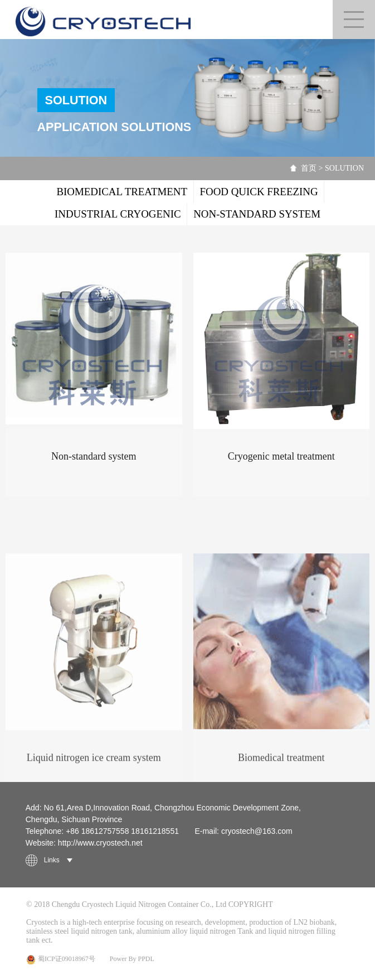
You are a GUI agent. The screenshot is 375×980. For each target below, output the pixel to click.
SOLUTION (344, 168)
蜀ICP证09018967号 (61, 960)
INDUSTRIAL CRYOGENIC (118, 214)
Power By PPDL (132, 959)
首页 (309, 168)
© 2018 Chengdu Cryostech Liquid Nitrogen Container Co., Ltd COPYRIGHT (150, 904)
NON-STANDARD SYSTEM (257, 214)
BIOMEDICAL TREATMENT (122, 192)
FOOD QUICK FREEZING (259, 192)
